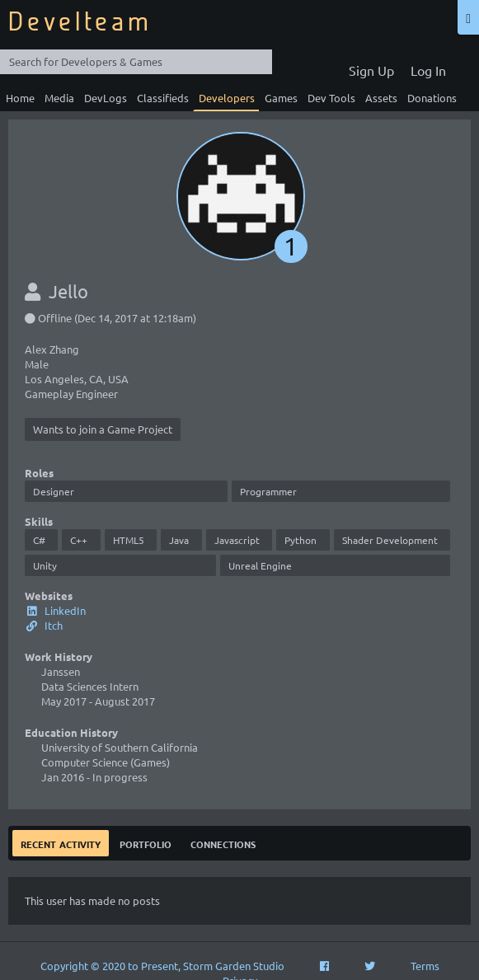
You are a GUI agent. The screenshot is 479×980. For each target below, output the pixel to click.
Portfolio (146, 843)
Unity (45, 565)
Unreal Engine (260, 565)
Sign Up (371, 70)
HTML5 (129, 540)
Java (179, 540)
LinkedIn (55, 610)
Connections (223, 843)
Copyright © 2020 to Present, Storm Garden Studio (162, 966)
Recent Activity (61, 843)
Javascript (237, 540)
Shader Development (390, 540)
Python (301, 540)
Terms (425, 966)
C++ (79, 540)
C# (39, 540)
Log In (428, 70)
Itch (44, 625)
